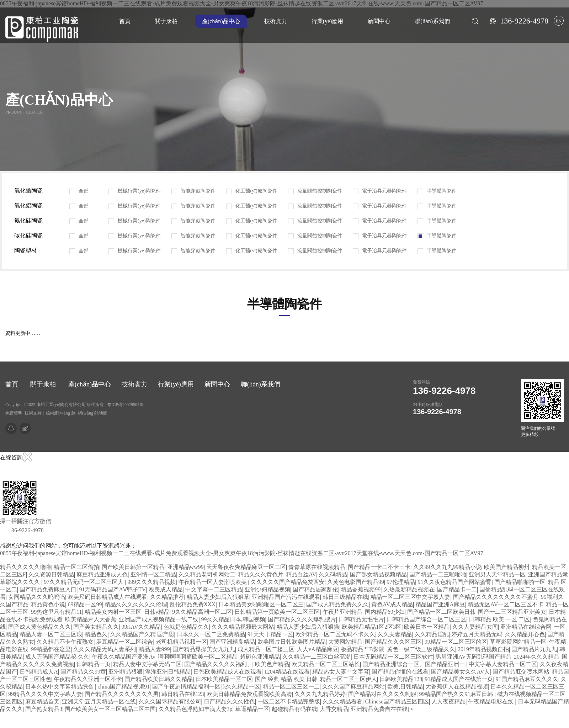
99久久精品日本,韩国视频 (233, 619)
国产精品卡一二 (457, 589)
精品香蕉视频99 (361, 589)
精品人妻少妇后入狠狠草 (218, 597)
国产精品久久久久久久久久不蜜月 (496, 597)
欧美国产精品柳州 (507, 567)
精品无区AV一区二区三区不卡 (506, 604)
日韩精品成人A (39, 672)
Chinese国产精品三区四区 (397, 701)
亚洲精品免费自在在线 (379, 709)
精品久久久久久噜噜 (26, 567)
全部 (79, 191)
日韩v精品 (157, 612)
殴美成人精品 (166, 589)
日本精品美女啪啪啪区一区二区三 (261, 604)
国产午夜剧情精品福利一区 (186, 687)
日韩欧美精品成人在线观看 (228, 672)
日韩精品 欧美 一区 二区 (499, 619)
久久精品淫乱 (432, 634)
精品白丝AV (301, 574)
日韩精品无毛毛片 (361, 619)
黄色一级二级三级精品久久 (421, 649)
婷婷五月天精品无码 (477, 634)
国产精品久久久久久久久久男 (122, 694)
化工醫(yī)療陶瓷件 (252, 191)
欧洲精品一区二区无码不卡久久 (335, 634)
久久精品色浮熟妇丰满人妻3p (196, 709)
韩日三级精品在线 (345, 597)
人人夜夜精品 (448, 701)
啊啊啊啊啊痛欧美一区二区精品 (198, 657)
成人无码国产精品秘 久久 (57, 657)
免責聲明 (14, 413)
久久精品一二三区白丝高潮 (317, 657)
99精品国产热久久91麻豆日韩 (457, 694)
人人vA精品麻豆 (318, 649)
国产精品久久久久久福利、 (218, 664)
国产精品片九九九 (534, 649)
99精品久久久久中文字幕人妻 (45, 694)
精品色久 (96, 634)
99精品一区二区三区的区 (456, 642)
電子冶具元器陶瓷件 (380, 191)
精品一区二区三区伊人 (349, 679)
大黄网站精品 (345, 642)
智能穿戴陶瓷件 (193, 191)
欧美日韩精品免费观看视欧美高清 (249, 694)
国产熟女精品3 (44, 709)
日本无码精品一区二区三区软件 (393, 657)
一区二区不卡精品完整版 (289, 701)
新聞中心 (379, 21)
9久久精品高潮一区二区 (202, 612)
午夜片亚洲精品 (342, 612)
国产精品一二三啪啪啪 (438, 574)
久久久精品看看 (342, 701)
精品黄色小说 (48, 604)
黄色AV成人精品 (392, 604)
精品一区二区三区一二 (291, 687)
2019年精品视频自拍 (483, 649)
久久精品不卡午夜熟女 (65, 642)
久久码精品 (333, 574)
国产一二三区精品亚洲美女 (512, 612)
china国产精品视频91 (124, 687)
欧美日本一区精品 (427, 627)
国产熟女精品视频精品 (378, 574)
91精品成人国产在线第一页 (459, 679)
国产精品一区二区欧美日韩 (441, 612)
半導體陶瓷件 (437, 191)
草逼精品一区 (252, 709)
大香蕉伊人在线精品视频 (457, 687)
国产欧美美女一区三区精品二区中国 (110, 709)
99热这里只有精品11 (56, 612)
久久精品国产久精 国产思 (142, 634)
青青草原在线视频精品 (317, 567)
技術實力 (276, 21)
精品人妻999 (154, 649)
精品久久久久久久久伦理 (136, 604)
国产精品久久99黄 (83, 672)
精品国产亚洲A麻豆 (440, 604)
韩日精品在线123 (183, 694)
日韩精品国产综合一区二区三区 (426, 619)
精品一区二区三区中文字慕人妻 (410, 597)
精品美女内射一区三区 (113, 612)
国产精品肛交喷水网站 (521, 672)
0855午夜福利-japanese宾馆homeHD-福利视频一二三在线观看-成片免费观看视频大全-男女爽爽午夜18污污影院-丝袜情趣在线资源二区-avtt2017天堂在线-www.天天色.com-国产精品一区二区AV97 (242, 553)
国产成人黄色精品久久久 (39, 627)
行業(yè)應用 (328, 21)
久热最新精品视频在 (409, 589)
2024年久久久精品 (537, 657)
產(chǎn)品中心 (221, 21)
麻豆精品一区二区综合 (124, 642)
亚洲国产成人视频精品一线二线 (159, 619)
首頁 (125, 21)
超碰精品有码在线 (294, 709)
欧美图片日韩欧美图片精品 (292, 642)
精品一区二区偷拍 (76, 567)
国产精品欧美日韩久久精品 (159, 679)
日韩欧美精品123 (401, 679)
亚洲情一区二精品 (153, 574)
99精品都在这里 (51, 649)
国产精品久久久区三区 (393, 642)
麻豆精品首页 (42, 701)
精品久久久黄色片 (261, 574)
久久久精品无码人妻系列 (105, 649)
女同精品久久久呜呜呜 (37, 597)
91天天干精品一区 (270, 634)
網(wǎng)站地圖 (93, 413)
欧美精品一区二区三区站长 (326, 664)
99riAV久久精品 (141, 627)
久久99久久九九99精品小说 (447, 567)
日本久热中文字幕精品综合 (60, 687)
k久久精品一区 (241, 687)
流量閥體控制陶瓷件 (315, 191)
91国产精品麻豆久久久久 (527, 679)
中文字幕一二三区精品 (214, 589)
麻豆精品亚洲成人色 (102, 574)
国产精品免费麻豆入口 (48, 589)
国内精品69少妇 (385, 612)
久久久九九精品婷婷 (320, 694)
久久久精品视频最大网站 (243, 627)
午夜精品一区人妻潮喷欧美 (213, 582)
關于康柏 (166, 21)
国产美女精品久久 (96, 627)
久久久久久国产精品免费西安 (288, 582)
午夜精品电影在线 (491, 701)
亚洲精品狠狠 (126, 672)
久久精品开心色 (525, 634)
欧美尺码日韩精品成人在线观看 (107, 597)
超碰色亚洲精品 (260, 657)
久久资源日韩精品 (51, 574)
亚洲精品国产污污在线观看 (286, 597)
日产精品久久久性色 (229, 701)
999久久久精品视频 (151, 582)
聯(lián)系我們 (432, 21)
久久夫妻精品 (395, 634)
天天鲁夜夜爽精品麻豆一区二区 (246, 567)
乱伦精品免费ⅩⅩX (193, 604)
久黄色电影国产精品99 (356, 582)
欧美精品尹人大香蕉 (91, 619)
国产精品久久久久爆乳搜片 (302, 619)
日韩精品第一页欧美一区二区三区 (277, 612)
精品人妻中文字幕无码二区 (147, 664)
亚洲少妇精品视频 (267, 589)
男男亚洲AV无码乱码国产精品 (474, 657)
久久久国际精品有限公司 (170, 701)
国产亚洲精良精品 (232, 642)
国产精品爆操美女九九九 (204, 649)
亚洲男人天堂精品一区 (497, 574)
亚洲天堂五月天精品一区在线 (99, 701)
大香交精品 (334, 709)
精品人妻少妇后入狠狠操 (308, 627)
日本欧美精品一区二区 (224, 679)
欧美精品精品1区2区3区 (372, 627)
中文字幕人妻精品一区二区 (503, 664)
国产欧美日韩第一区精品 (133, 567)
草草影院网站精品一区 (518, 642)
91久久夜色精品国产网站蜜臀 (454, 582)
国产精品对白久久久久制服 (382, 694)
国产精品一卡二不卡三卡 (379, 567)
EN (559, 21)
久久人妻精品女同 (475, 627)
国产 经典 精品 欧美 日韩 (286, 679)
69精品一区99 (85, 604)
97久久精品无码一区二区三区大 (84, 582)
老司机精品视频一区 (181, 642)
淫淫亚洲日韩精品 (168, 672)
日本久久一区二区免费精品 (211, 634)
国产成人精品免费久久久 (337, 604)
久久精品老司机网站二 (207, 574)
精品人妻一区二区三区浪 (51, 634)
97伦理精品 (401, 582)
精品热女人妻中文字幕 (341, 672)
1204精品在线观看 (287, 672)
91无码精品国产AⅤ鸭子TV (112, 589)
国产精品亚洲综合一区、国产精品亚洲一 (414, 664)
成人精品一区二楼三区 (266, 649)
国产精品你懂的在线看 (400, 672)
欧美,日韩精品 (405, 687)
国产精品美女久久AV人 (460, 672)
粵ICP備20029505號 (125, 405)
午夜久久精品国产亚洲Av (123, 657)
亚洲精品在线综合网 (526, 627)
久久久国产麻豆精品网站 (353, 687)
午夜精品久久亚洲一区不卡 (88, 679)
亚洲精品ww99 (185, 567)
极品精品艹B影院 (363, 649)
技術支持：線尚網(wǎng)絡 (50, 413)
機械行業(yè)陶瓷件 (135, 191)
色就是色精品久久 (186, 627)
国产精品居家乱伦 (315, 589)
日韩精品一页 (94, 664)
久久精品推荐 (167, 597)
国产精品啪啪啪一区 (520, 582)
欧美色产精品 (272, 664)
